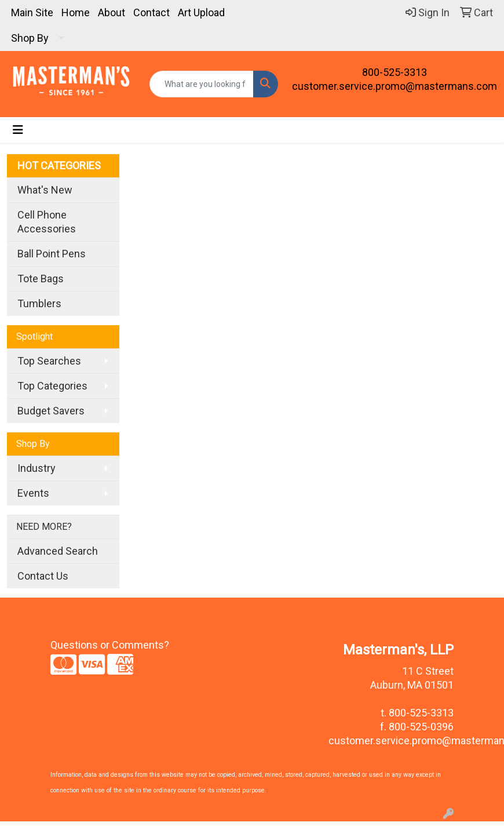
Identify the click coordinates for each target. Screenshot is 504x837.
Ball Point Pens (52, 254)
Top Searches (49, 361)
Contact (151, 12)
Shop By (30, 38)
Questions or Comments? (110, 645)
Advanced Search (58, 551)
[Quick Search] (202, 84)
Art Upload (201, 12)
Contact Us (43, 576)
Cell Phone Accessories (47, 222)
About (112, 12)
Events (33, 493)
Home (76, 12)
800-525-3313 (395, 72)
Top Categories (52, 386)
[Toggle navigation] (18, 130)
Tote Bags (41, 279)
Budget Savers (51, 411)
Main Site (32, 12)
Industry (36, 468)
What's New (45, 190)
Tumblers (39, 303)
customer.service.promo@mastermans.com (395, 86)
